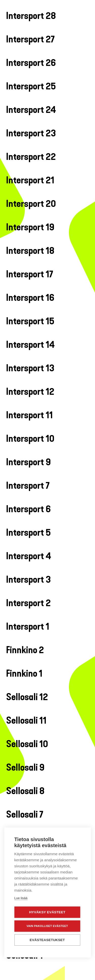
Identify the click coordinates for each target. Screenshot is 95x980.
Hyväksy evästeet (47, 911)
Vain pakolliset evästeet (47, 925)
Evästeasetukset (47, 939)
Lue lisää (21, 897)
